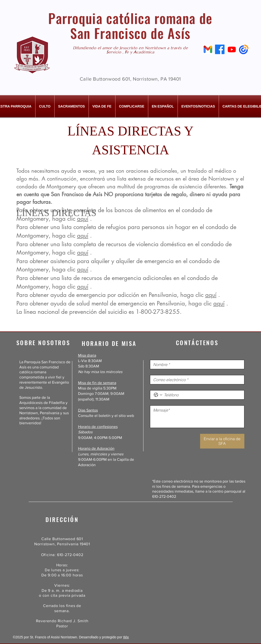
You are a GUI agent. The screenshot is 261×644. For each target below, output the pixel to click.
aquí (83, 236)
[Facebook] (220, 49)
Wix (126, 637)
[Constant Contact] (244, 49)
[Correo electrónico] (196, 380)
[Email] (208, 49)
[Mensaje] (197, 417)
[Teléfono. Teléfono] (202, 395)
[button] (45, 106)
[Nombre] (196, 365)
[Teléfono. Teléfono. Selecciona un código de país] (158, 395)
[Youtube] (232, 49)
